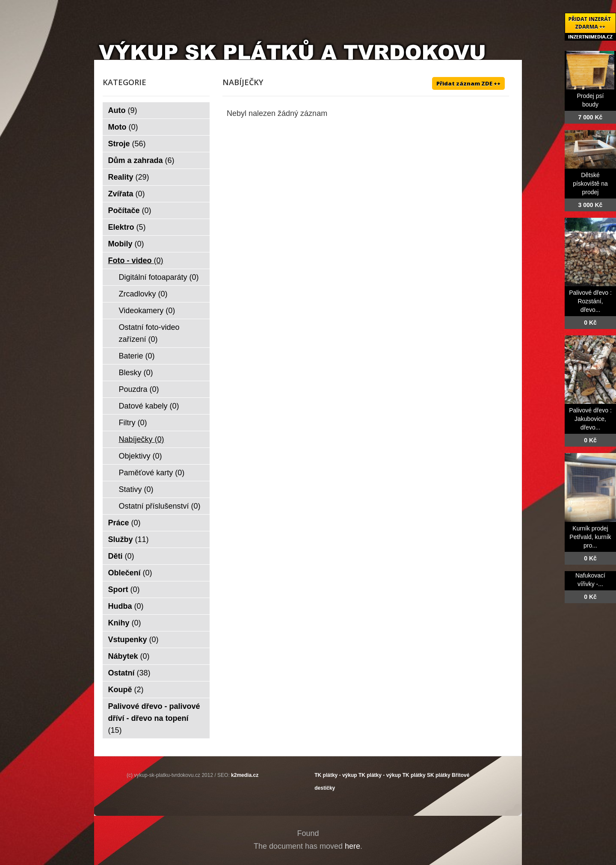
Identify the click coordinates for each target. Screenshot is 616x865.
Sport (124, 590)
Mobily (126, 244)
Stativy (136, 489)
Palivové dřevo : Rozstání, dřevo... (590, 301)
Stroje (127, 144)
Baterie (137, 356)
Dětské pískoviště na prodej (590, 184)
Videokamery (147, 311)
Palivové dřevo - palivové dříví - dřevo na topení (154, 718)
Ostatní (129, 673)
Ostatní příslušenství (160, 506)
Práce (124, 523)
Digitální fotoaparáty (159, 277)
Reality (129, 177)
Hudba (126, 606)
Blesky (136, 373)
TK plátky (414, 775)
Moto (123, 127)
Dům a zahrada (141, 160)
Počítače (130, 210)
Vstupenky (133, 640)
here (352, 846)
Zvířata (127, 194)
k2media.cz (245, 775)
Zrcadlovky (143, 294)
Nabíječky (142, 439)
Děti (121, 556)
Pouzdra (139, 389)
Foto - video (136, 261)
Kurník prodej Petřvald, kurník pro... (590, 537)
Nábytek (129, 656)
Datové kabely (149, 406)
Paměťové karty (152, 473)
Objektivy (141, 456)
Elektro (127, 227)
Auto (123, 110)
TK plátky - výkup (336, 775)
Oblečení (130, 573)
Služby (129, 539)
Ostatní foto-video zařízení (149, 333)
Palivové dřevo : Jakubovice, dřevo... (590, 419)
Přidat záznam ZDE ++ (468, 83)
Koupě (126, 690)
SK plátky (439, 775)
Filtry (133, 423)
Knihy (125, 623)
